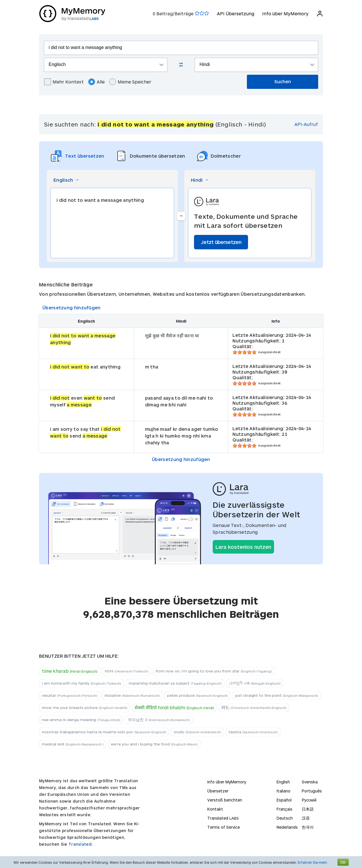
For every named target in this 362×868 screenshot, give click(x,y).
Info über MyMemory (285, 13)
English (283, 782)
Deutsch (285, 818)
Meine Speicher (130, 82)
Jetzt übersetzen (221, 242)
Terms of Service (224, 827)
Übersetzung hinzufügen (72, 307)
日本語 (308, 809)
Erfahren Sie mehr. (313, 862)
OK (343, 862)
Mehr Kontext (64, 82)
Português (312, 791)
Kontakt (215, 809)
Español (284, 800)
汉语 (306, 818)
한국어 (308, 827)
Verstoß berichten (225, 800)
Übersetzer (218, 791)
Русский (309, 800)
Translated (223, 818)
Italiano (284, 791)
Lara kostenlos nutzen (243, 547)
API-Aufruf (306, 124)
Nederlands (287, 827)
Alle (96, 82)
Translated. (81, 844)
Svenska (310, 782)
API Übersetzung (235, 13)
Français (285, 809)
